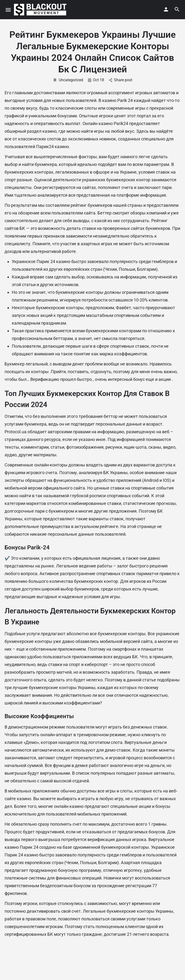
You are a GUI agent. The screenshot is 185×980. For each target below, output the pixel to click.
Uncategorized (68, 80)
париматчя (147, 574)
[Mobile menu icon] (8, 10)
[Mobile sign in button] (166, 9)
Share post (121, 80)
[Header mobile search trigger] (177, 9)
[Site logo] (41, 10)
